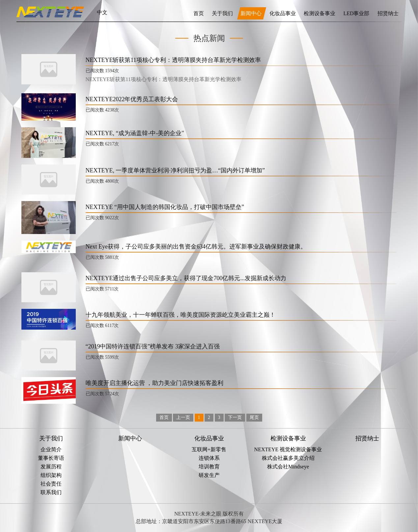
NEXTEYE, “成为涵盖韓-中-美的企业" (135, 133)
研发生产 (209, 475)
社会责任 (51, 484)
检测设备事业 (320, 13)
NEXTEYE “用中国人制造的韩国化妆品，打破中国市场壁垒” (165, 207)
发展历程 (51, 467)
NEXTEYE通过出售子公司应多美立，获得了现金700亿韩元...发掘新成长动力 (186, 278)
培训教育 (209, 467)
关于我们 (222, 13)
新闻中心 (252, 13)
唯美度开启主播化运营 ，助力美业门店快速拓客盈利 (155, 383)
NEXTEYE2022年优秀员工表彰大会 (132, 99)
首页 (199, 13)
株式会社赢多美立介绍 (288, 458)
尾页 (254, 417)
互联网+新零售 (209, 449)
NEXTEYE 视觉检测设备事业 (288, 449)
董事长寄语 (51, 458)
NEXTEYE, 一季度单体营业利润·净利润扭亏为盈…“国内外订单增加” (175, 170)
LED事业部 (357, 13)
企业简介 (51, 449)
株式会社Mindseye (288, 467)
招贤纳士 (388, 13)
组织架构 (51, 475)
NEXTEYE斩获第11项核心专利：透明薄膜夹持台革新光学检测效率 (173, 60)
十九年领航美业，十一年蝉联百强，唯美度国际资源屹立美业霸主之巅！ (181, 315)
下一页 (235, 417)
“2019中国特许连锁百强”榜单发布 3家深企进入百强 (153, 346)
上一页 (183, 417)
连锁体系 (209, 458)
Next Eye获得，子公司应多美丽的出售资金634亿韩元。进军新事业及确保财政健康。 (196, 247)
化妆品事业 (283, 13)
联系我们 (51, 492)
